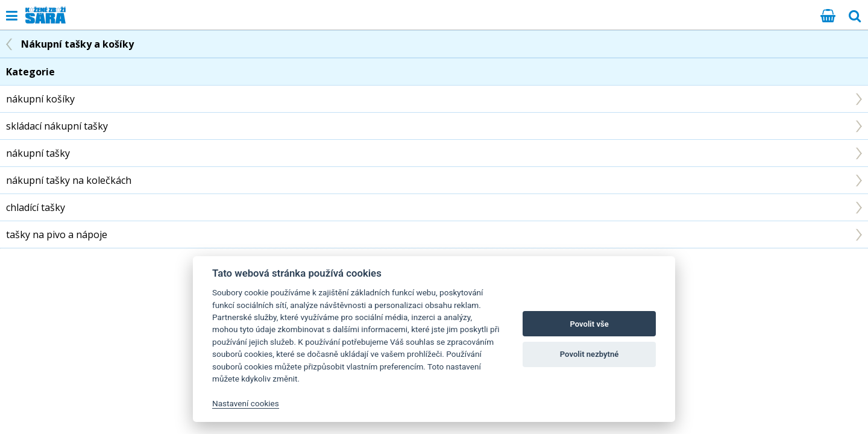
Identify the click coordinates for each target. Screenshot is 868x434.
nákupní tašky (38, 153)
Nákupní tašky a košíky (77, 44)
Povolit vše (589, 324)
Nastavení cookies (246, 403)
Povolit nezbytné (590, 354)
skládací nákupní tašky (57, 126)
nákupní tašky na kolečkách (69, 180)
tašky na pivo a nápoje (57, 234)
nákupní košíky (40, 99)
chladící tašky (36, 207)
